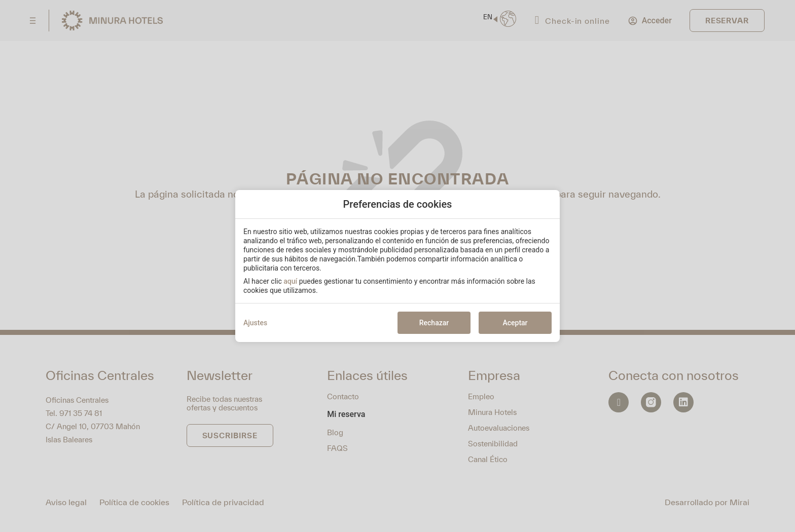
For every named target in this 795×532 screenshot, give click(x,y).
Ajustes (255, 323)
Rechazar (434, 323)
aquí (290, 281)
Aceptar (515, 323)
